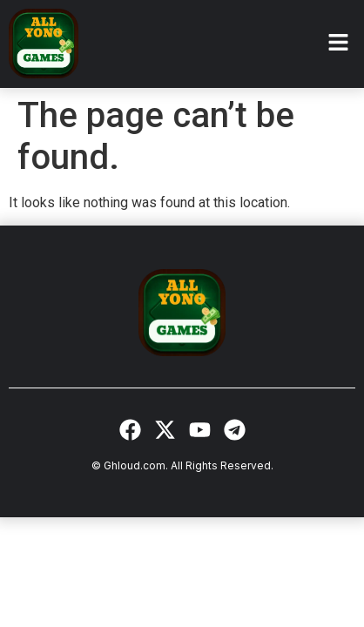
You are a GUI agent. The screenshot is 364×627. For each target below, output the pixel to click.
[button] (338, 44)
